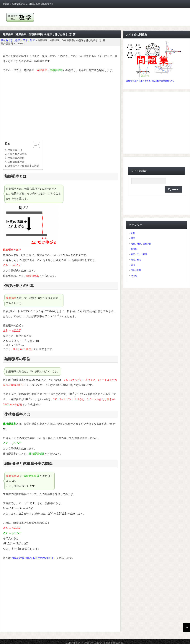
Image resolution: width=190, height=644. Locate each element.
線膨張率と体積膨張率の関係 (23, 166)
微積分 (134, 249)
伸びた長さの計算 (17, 154)
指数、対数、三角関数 (141, 244)
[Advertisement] (60, 106)
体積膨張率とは (16, 162)
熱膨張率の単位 (16, 158)
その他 (134, 276)
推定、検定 (136, 260)
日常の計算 (136, 270)
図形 (133, 238)
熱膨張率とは (15, 150)
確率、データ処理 (139, 254)
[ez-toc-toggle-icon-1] (35, 145)
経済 (133, 265)
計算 (133, 233)
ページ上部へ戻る (187, 627)
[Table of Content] (36, 145)
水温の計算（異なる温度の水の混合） (34, 558)
